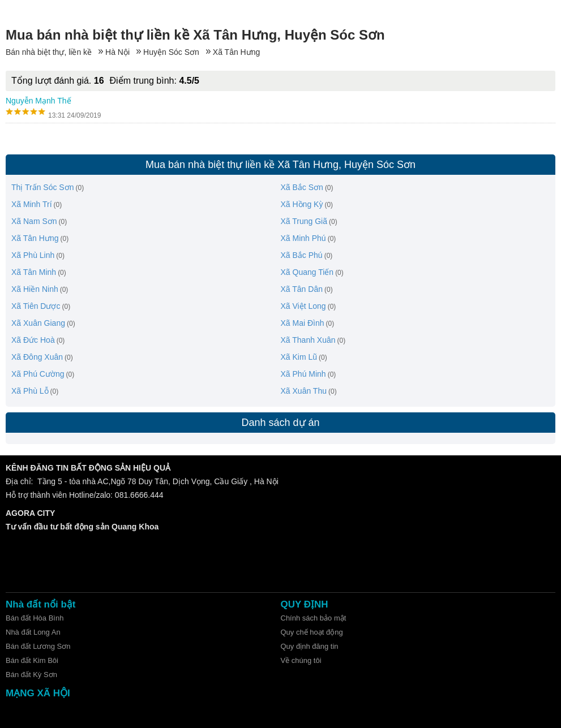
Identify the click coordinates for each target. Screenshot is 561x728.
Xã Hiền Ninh (35, 289)
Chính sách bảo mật (314, 618)
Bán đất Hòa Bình (35, 618)
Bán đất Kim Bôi (32, 660)
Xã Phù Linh (33, 255)
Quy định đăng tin (310, 646)
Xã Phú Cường (38, 374)
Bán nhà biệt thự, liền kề (49, 52)
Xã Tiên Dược (36, 306)
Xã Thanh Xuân (308, 340)
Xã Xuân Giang (38, 323)
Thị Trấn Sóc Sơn (42, 187)
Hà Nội (117, 52)
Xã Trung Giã (304, 221)
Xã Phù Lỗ (30, 391)
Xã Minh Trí (32, 204)
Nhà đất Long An (33, 632)
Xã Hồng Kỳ (302, 204)
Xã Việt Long (303, 306)
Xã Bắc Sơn (302, 187)
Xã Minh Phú (303, 238)
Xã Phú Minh (303, 374)
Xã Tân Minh (34, 272)
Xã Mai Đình (303, 323)
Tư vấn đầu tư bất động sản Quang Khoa (82, 527)
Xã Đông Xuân (37, 357)
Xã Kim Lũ (299, 357)
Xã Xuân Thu (304, 391)
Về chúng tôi (301, 660)
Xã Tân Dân (302, 289)
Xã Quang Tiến (307, 272)
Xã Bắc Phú (302, 255)
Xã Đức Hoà (33, 340)
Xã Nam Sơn (34, 221)
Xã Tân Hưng (236, 52)
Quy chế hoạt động (312, 632)
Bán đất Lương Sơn (38, 646)
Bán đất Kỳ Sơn (31, 675)
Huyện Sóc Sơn (171, 52)
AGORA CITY (30, 513)
